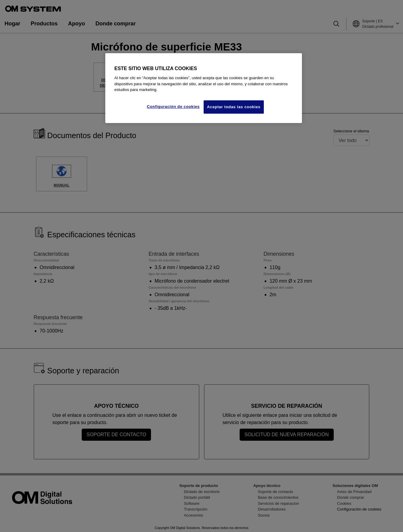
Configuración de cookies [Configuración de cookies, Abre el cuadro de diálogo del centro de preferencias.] (173, 107)
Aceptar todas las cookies (234, 107)
